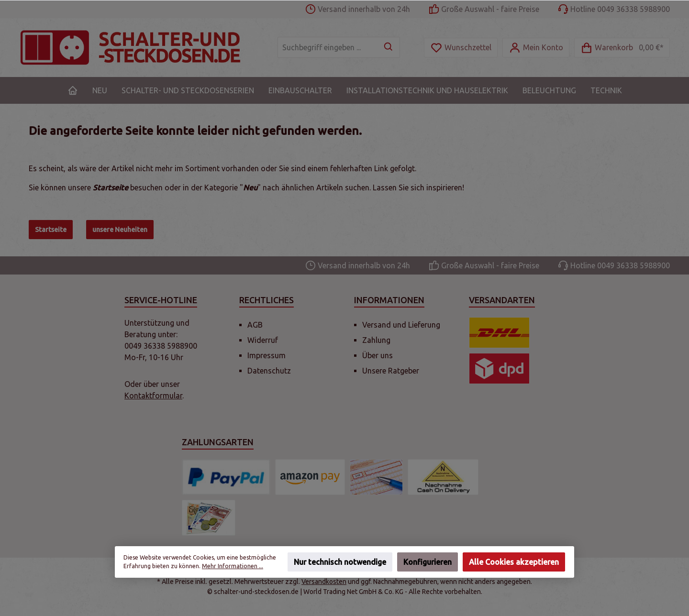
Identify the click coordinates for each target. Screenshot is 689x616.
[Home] (73, 90)
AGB (255, 325)
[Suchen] (389, 47)
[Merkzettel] (461, 48)
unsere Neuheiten (120, 230)
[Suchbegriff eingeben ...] (328, 47)
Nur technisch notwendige (340, 562)
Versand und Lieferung (401, 325)
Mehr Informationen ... (233, 566)
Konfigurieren (428, 562)
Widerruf (263, 340)
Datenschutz (269, 371)
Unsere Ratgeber (391, 371)
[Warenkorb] (622, 48)
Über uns (378, 355)
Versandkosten (324, 582)
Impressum (267, 355)
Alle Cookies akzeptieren (514, 562)
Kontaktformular (153, 396)
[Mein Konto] (536, 48)
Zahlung (376, 340)
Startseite (51, 230)
